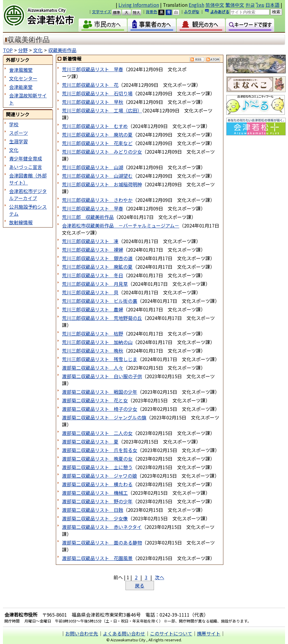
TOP (8, 50)
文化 (38, 50)
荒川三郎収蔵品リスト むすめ (95, 126)
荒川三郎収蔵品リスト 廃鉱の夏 (97, 267)
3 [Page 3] (146, 577)
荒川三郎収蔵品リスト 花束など (97, 143)
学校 (14, 124)
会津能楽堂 (21, 87)
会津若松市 (44, 16)
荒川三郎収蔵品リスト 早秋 (93, 102)
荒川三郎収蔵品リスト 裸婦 (93, 250)
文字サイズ (102, 12)
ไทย (260, 5)
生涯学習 (19, 141)
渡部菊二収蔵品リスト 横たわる (97, 484)
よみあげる (220, 12)
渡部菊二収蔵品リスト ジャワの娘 (99, 476)
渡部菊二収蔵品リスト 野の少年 (97, 501)
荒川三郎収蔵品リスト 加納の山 (97, 342)
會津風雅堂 (21, 70)
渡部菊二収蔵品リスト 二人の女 (97, 433)
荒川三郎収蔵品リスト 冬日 (93, 275)
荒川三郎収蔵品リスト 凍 (90, 241)
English (196, 5)
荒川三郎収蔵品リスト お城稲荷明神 (102, 184)
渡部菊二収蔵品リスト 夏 (90, 441)
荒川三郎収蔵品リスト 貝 (90, 292)
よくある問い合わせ (124, 633)
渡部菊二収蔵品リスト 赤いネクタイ (102, 527)
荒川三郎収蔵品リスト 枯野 (93, 333)
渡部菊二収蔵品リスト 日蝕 (93, 510)
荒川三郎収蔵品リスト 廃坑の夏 (97, 135)
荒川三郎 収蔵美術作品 (88, 217)
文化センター (23, 78)
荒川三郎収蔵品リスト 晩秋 (93, 351)
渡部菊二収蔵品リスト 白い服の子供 (102, 376)
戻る (140, 585)
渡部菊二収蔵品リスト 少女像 (95, 518)
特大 (139, 12)
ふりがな (192, 12)
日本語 (272, 5)
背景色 (151, 12)
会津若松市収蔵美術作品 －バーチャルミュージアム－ (121, 225)
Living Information (139, 5)
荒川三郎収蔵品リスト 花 (90, 85)
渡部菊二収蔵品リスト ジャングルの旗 (104, 417)
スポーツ (19, 133)
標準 (119, 12)
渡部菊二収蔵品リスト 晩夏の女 (97, 459)
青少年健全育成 (26, 158)
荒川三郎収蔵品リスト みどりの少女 (102, 152)
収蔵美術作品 (62, 50)
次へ (160, 577)
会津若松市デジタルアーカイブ (28, 195)
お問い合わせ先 (82, 633)
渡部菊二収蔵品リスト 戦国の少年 (100, 392)
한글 (250, 5)
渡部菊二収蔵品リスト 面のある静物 (102, 542)
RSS (197, 59)
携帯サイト (209, 633)
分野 (23, 50)
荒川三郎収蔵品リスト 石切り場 (97, 93)
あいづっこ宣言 (26, 167)
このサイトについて (171, 633)
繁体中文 (235, 5)
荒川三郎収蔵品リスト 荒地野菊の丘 (102, 318)
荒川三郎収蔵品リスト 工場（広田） (102, 110)
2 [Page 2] (136, 577)
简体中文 (215, 5)
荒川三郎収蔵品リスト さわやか (97, 200)
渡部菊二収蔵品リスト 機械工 (95, 493)
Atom (213, 59)
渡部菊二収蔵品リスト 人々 (93, 368)
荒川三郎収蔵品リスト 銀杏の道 (97, 258)
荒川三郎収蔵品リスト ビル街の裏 (100, 301)
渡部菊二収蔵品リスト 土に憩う (97, 467)
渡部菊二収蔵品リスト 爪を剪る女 (100, 450)
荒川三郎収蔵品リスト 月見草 (95, 284)
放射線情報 (21, 222)
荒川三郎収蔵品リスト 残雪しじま (100, 359)
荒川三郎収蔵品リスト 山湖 (93, 167)
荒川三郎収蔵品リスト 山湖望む (97, 176)
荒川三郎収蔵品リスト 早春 (93, 69)
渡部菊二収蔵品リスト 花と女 (95, 400)
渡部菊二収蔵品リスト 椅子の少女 (100, 409)
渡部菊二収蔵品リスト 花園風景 (97, 558)
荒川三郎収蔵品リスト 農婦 (93, 309)
